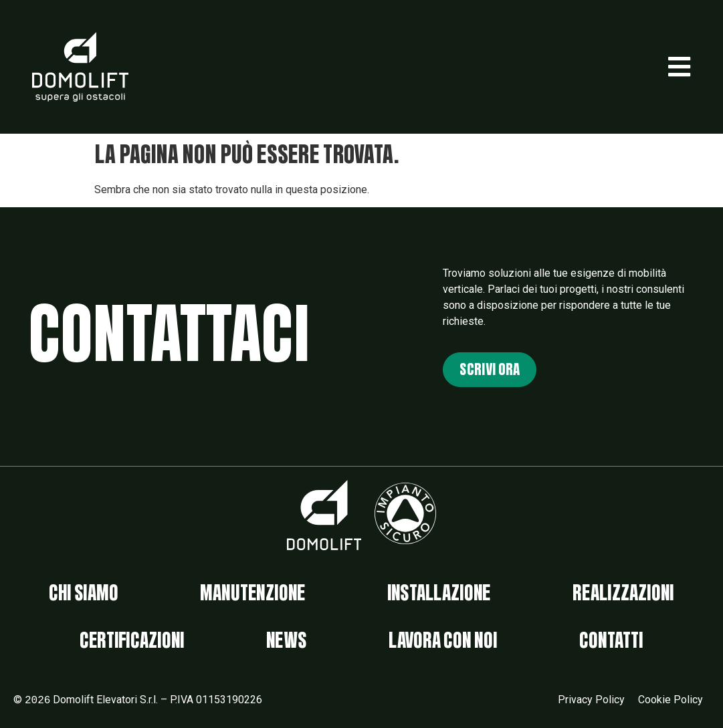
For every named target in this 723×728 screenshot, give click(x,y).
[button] (679, 67)
